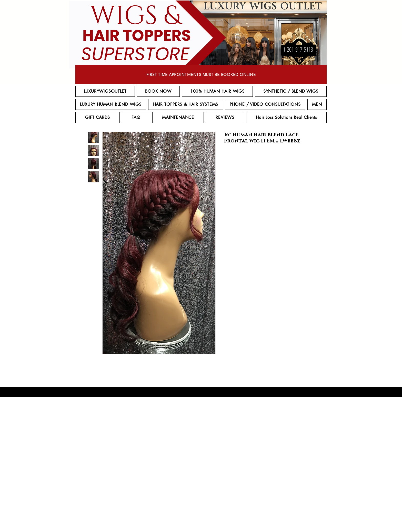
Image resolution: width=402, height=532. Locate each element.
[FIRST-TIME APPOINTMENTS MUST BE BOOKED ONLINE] (201, 74)
